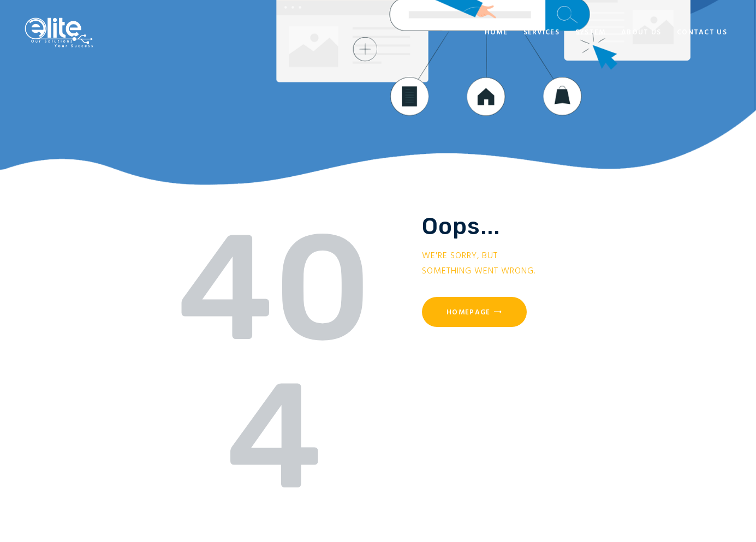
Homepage (468, 312)
